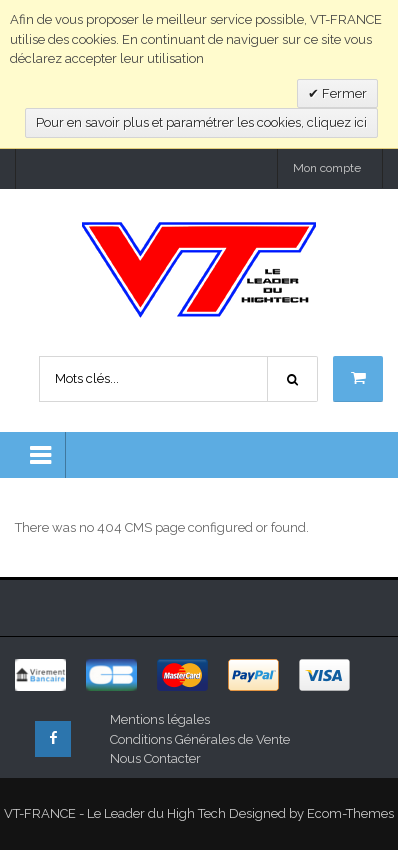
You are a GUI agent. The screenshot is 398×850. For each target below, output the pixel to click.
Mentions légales (160, 719)
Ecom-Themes (350, 813)
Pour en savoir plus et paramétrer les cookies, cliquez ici (201, 122)
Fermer (343, 93)
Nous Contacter (155, 758)
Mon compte (327, 168)
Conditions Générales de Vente (200, 739)
